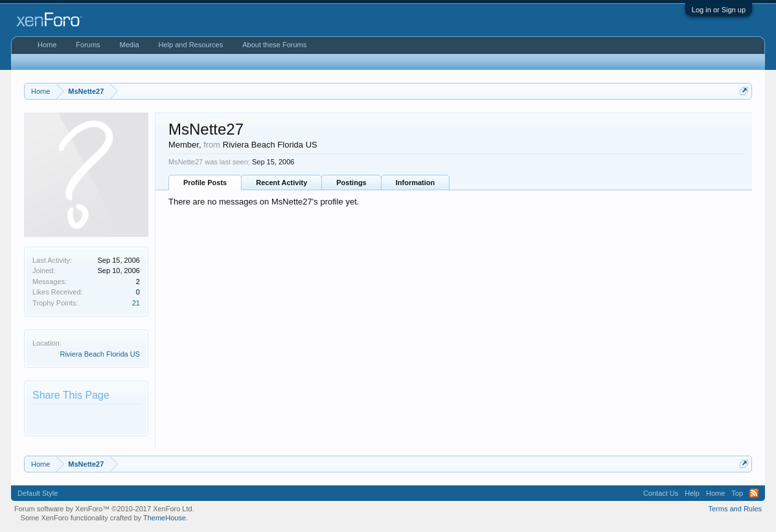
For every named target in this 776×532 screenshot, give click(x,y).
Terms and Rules (735, 509)
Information (416, 183)
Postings (351, 183)
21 (136, 303)
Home (47, 45)
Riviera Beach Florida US (100, 354)
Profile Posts (205, 183)
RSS (754, 493)
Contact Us (661, 493)
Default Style (38, 493)
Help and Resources (191, 45)
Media (130, 45)
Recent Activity (281, 183)
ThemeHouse (165, 518)
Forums (88, 45)
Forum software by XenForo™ (104, 509)
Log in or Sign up (719, 10)
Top (737, 493)
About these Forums (274, 45)
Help (692, 493)
